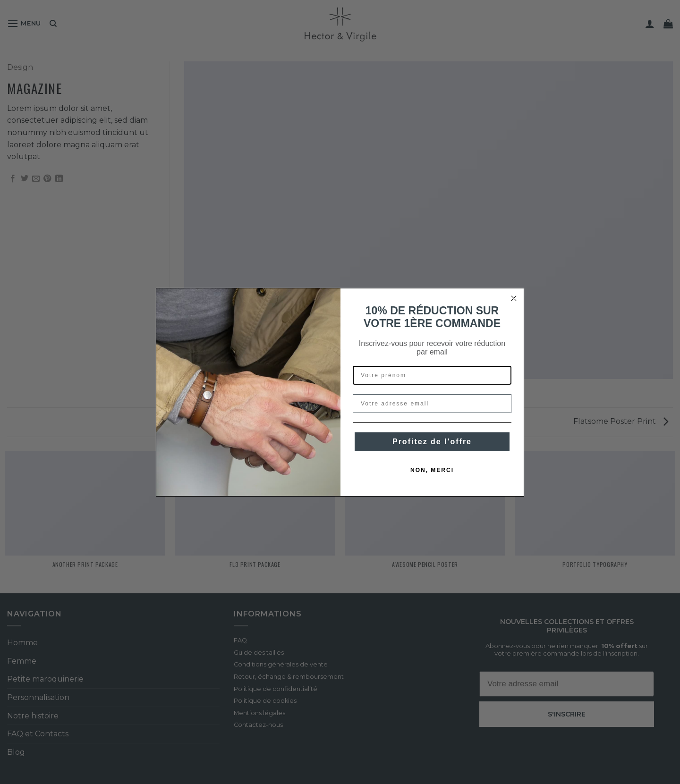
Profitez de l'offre (432, 442)
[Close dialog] (514, 298)
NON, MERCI (432, 470)
